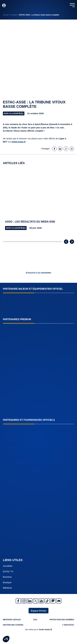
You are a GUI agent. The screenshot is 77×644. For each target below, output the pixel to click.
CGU (35, 620)
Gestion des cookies (13, 625)
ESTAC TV (8, 571)
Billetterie (7, 588)
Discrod (59, 601)
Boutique (7, 582)
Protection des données (62, 620)
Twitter (36, 601)
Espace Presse (39, 611)
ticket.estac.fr (19, 142)
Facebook (18, 601)
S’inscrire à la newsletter (39, 273)
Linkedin (30, 601)
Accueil (6, 15)
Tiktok (47, 601)
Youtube (41, 601)
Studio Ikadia (46, 630)
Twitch (53, 601)
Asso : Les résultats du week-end (30, 222)
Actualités (14, 15)
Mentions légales (12, 620)
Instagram (24, 601)
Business (7, 577)
